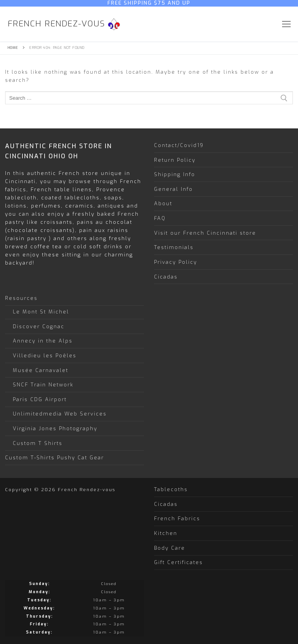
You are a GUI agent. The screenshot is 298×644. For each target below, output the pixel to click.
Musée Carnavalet (41, 370)
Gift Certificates (178, 562)
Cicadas (166, 277)
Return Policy (175, 160)
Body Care (170, 548)
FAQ (160, 218)
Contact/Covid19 (179, 145)
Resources (23, 298)
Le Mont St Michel (41, 312)
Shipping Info (175, 174)
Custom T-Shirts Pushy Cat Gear (55, 458)
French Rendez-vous (56, 24)
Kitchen (166, 533)
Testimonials (174, 247)
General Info (173, 189)
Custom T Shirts (38, 443)
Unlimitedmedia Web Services (60, 414)
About (163, 203)
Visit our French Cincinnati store (205, 233)
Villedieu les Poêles (45, 356)
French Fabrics (177, 518)
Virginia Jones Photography (55, 428)
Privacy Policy (176, 262)
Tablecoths (171, 489)
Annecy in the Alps (43, 341)
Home (13, 48)
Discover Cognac (39, 326)
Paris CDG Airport (40, 399)
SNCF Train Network (43, 385)
